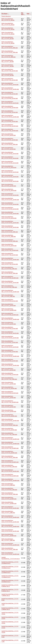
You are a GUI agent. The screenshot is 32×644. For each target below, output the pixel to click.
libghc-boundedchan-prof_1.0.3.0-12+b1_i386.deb (10, 240)
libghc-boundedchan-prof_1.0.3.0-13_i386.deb (9, 236)
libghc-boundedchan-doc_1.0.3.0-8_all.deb (8, 75)
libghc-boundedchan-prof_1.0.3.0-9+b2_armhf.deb (10, 360)
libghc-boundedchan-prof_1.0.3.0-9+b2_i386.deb (9, 466)
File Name (5, 14)
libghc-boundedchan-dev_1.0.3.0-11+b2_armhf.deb (10, 176)
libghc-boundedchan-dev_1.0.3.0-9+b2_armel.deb (10, 112)
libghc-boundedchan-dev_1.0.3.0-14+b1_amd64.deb (10, 517)
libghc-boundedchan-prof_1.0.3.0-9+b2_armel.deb (10, 351)
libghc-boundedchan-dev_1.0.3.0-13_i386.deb (8, 56)
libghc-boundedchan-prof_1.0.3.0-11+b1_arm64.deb (10, 199)
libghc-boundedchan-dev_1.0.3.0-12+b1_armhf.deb (10, 171)
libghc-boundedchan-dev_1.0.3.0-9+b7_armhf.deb (10, 139)
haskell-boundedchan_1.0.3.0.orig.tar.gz (11, 558)
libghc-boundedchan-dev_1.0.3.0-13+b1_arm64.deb (10, 507)
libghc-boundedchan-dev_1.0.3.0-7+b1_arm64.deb (10, 130)
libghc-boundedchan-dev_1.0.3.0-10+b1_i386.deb (10, 273)
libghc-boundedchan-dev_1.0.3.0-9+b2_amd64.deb (10, 277)
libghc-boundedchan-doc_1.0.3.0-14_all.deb (8, 43)
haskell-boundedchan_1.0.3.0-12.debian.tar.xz (10, 572)
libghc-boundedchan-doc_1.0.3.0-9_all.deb (8, 38)
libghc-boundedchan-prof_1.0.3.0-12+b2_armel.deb (10, 208)
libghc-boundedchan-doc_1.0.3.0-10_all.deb (8, 29)
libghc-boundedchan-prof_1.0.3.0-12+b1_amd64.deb (10, 443)
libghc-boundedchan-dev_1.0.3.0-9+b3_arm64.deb (10, 107)
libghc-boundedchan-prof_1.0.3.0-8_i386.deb (8, 484)
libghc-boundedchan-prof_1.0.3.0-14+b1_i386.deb (10, 549)
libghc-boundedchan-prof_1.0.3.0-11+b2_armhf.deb (10, 213)
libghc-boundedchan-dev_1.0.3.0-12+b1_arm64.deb (10, 259)
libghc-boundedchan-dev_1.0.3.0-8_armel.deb (9, 148)
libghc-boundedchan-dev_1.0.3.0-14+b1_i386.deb (10, 457)
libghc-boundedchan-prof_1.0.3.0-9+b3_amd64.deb (10, 475)
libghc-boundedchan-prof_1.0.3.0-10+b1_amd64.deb (10, 480)
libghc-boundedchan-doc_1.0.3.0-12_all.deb (8, 33)
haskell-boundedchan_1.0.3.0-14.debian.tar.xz (10, 563)
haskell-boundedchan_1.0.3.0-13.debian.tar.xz (10, 567)
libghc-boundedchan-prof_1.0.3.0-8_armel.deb (9, 406)
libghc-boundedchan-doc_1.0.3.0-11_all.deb (8, 19)
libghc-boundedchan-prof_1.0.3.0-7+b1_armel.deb (10, 263)
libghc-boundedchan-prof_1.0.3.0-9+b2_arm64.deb (10, 374)
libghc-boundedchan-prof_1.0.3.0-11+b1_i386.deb (10, 231)
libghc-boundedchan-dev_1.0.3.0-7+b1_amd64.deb (10, 401)
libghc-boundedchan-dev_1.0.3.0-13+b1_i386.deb (10, 144)
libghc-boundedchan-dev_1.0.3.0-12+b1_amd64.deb (10, 356)
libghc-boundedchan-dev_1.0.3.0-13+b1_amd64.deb (10, 526)
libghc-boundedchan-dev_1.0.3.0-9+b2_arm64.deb (10, 125)
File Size (22, 14)
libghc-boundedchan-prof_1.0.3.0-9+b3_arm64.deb (10, 392)
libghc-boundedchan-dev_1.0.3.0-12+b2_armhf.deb (10, 181)
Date (28, 14)
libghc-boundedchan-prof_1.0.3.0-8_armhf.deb (9, 323)
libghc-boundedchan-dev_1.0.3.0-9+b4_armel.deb (10, 98)
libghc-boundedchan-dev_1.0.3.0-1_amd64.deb (9, 535)
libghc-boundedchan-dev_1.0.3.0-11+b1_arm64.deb (10, 89)
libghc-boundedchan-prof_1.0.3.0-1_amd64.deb (9, 503)
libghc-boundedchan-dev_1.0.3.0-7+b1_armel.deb (10, 79)
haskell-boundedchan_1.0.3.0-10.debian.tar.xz (10, 581)
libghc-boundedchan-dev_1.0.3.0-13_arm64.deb (9, 388)
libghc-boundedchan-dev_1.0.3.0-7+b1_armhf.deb (10, 70)
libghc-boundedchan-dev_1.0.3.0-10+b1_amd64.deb (10, 319)
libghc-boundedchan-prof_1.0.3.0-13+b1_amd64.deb (10, 553)
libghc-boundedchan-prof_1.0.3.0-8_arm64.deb (9, 411)
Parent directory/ (6, 16)
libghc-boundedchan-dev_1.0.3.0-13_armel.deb (9, 167)
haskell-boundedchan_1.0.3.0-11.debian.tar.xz (10, 576)
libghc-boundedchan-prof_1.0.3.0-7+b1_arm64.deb (10, 250)
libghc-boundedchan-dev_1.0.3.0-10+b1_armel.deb (10, 84)
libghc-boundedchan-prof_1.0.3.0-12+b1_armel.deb (10, 204)
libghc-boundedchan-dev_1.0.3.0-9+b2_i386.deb (9, 268)
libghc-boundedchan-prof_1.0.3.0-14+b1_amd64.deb (10, 544)
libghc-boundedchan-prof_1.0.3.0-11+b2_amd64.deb (10, 438)
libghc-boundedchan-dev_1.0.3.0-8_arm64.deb (9, 185)
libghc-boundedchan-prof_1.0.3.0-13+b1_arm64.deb (10, 530)
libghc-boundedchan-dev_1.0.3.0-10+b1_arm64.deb (10, 116)
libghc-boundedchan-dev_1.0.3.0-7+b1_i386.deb (9, 378)
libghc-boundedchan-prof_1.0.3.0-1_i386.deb (8, 512)
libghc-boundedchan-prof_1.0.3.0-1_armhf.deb (9, 383)
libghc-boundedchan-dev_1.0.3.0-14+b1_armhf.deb (10, 346)
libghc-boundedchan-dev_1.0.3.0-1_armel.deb (9, 369)
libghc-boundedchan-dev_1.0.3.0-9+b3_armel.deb (10, 93)
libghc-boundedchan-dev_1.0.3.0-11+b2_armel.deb (10, 162)
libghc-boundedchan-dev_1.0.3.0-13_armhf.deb (9, 190)
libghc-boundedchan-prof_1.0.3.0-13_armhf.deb (9, 245)
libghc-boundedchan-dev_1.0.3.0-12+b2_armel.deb (10, 153)
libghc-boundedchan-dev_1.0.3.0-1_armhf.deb (9, 305)
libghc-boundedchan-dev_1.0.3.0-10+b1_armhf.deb (10, 102)
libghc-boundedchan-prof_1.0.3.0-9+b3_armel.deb (10, 300)
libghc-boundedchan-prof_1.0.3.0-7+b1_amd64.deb (10, 448)
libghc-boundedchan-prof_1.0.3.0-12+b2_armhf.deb (10, 227)
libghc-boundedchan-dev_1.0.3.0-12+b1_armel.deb (10, 158)
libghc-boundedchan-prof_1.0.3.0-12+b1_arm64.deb (10, 420)
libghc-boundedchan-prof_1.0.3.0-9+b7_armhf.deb (10, 342)
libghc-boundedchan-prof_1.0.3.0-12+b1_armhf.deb (10, 222)
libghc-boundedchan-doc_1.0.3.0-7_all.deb (8, 61)
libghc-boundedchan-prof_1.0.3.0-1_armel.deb (9, 397)
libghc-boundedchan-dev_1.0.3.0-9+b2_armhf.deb (10, 121)
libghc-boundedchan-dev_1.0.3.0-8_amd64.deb (9, 309)
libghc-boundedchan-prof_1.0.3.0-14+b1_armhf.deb (10, 337)
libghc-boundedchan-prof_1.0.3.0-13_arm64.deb (9, 429)
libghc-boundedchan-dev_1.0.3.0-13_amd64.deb (9, 415)
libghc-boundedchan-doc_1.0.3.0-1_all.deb (8, 66)
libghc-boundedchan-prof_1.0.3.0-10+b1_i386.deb (10, 494)
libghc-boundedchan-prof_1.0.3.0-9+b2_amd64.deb (10, 461)
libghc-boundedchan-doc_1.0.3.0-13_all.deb (8, 24)
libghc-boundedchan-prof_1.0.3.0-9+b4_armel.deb (10, 328)
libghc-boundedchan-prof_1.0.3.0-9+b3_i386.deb (9, 489)
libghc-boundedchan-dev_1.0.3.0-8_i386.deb (8, 296)
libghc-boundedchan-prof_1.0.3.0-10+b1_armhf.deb (10, 332)
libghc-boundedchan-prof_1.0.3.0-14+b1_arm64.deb (10, 521)
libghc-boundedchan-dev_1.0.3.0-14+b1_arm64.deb (10, 471)
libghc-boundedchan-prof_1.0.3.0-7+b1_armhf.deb (10, 254)
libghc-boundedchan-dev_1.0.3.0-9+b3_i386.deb (9, 286)
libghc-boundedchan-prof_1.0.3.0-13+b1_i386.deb (10, 424)
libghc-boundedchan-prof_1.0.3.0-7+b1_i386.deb (9, 434)
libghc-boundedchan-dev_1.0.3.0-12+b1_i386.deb (10, 47)
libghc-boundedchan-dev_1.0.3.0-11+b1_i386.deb (10, 52)
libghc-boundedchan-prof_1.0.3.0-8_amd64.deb (9, 498)
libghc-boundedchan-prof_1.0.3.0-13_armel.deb (9, 217)
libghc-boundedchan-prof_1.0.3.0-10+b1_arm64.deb (10, 365)
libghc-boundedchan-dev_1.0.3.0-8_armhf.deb (9, 135)
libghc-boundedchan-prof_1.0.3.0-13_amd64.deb (9, 452)
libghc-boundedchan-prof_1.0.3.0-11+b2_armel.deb (10, 194)
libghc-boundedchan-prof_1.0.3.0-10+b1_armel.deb (10, 282)
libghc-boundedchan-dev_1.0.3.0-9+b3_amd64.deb (10, 314)
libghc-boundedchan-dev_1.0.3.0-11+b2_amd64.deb (10, 291)
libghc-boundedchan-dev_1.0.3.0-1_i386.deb (8, 540)
